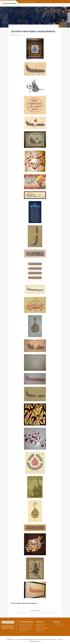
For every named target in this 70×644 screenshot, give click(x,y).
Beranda (11, 26)
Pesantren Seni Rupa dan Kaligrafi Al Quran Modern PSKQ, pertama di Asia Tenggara (36, 639)
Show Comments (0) (35, 610)
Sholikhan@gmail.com (35, 641)
